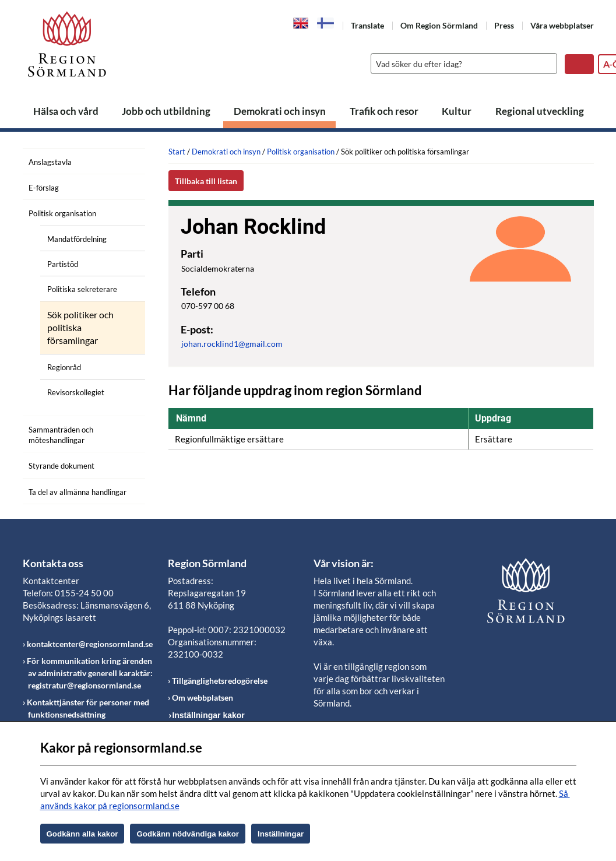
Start (177, 152)
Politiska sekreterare (82, 289)
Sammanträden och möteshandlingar (61, 435)
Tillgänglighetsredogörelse (220, 681)
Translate (367, 25)
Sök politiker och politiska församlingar (80, 328)
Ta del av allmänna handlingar (78, 492)
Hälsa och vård (66, 111)
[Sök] (461, 64)
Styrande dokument (61, 466)
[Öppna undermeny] (128, 212)
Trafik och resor (384, 111)
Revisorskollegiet (76, 392)
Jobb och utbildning (166, 111)
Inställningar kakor (208, 715)
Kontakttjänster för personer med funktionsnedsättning (88, 708)
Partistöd (63, 264)
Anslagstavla (50, 162)
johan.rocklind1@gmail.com (232, 344)
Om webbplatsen (203, 697)
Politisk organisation (62, 213)
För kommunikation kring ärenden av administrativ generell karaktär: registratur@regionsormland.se (90, 673)
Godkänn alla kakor (82, 834)
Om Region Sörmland (439, 25)
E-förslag (44, 188)
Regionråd (64, 367)
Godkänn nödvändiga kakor (188, 834)
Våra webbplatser (562, 25)
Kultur (457, 111)
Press (504, 25)
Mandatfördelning (77, 239)
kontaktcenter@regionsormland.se (90, 644)
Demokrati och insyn (280, 111)
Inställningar (281, 834)
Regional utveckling (540, 111)
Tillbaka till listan (206, 181)
